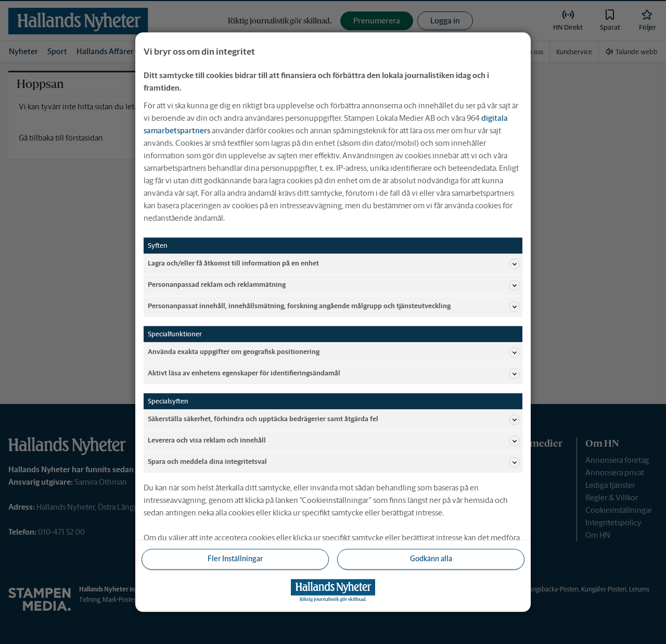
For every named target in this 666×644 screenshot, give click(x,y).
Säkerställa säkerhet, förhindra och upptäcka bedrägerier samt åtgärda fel (334, 420)
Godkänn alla (431, 559)
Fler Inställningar (235, 559)
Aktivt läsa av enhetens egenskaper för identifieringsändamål (334, 374)
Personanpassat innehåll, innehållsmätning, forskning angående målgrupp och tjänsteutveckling (334, 307)
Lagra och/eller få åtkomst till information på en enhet (334, 264)
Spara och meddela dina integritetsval (334, 462)
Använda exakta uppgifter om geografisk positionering (334, 352)
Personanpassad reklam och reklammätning (334, 285)
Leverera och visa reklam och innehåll (334, 441)
